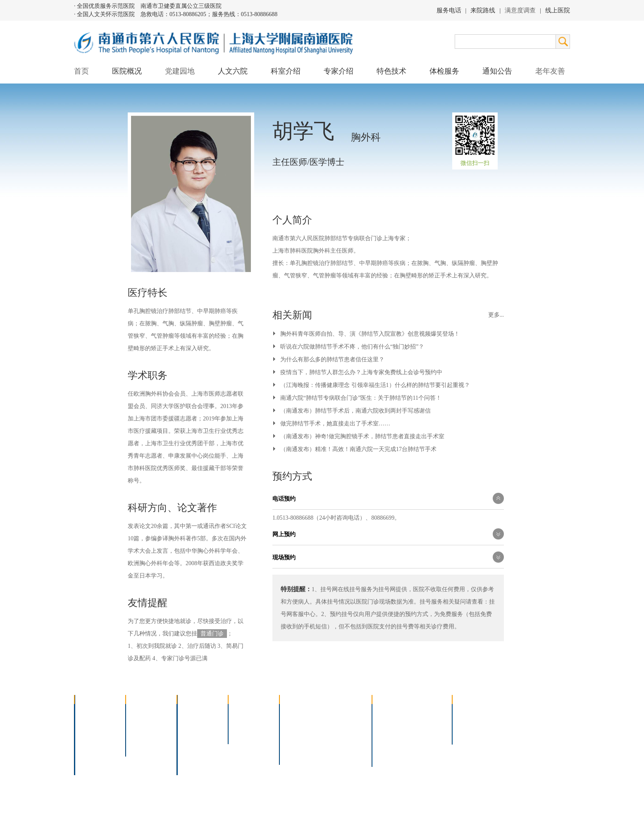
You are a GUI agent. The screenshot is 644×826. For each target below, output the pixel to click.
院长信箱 (91, 755)
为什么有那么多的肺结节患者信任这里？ (332, 359)
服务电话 (449, 10)
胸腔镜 (293, 722)
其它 (188, 755)
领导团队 (91, 722)
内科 (188, 722)
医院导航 (389, 744)
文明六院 (143, 744)
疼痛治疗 (340, 712)
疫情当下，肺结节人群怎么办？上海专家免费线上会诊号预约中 (361, 372)
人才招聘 (469, 722)
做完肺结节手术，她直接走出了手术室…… (335, 424)
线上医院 (558, 10)
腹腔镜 (337, 733)
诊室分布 (426, 733)
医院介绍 (91, 712)
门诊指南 (389, 712)
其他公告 (469, 733)
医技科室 (194, 744)
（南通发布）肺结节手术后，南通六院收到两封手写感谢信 (355, 411)
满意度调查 (520, 10)
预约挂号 (426, 722)
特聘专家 (245, 722)
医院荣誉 (91, 744)
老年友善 (550, 71)
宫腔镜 (337, 744)
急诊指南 (426, 712)
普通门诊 (212, 634)
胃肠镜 (293, 733)
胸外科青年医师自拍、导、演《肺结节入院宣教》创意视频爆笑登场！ (370, 334)
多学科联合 (197, 712)
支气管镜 (340, 722)
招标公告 (469, 712)
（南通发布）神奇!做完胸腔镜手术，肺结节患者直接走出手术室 (362, 436)
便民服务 (389, 733)
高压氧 (293, 744)
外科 (188, 733)
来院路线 (483, 10)
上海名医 (245, 712)
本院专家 (245, 733)
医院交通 (91, 765)
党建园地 (180, 71)
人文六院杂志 (148, 722)
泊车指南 (426, 744)
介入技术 (296, 712)
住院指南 (389, 722)
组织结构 (91, 733)
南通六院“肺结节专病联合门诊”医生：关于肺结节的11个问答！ (361, 398)
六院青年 (143, 733)
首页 (81, 71)
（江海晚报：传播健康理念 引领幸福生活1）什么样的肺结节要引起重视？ (375, 385)
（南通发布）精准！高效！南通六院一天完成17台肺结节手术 (358, 449)
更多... (496, 315)
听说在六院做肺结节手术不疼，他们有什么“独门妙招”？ (352, 347)
